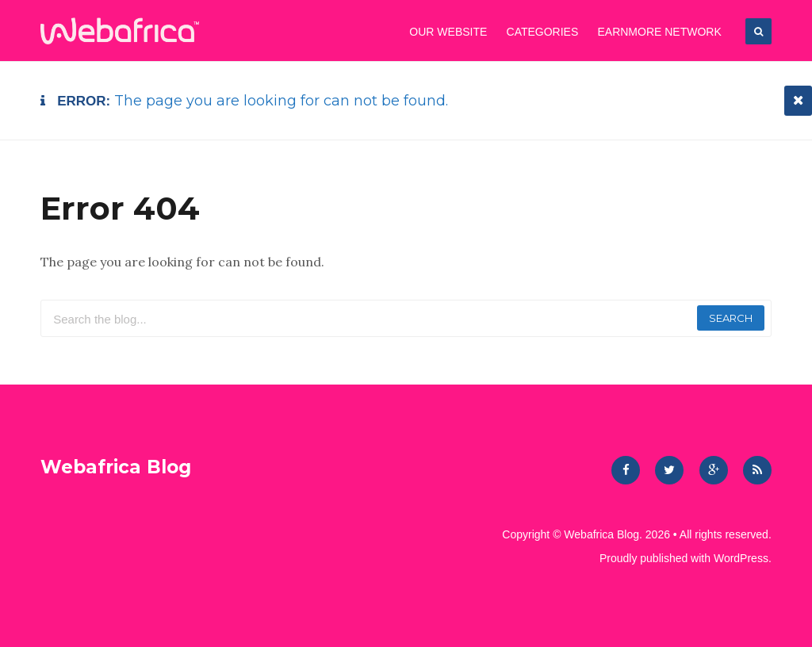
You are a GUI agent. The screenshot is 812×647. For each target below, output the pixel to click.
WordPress (741, 558)
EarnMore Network (659, 32)
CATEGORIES (543, 32)
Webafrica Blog (116, 467)
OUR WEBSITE (448, 32)
